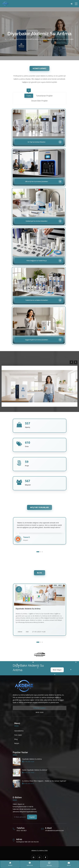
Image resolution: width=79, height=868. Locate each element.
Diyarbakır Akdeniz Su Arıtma (32, 759)
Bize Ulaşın (57, 670)
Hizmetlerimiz (19, 731)
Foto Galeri (18, 735)
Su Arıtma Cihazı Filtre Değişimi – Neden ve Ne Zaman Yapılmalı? (44, 781)
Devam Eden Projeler (39, 101)
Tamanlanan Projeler (44, 96)
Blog (16, 739)
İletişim (17, 743)
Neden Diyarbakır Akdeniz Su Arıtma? (35, 770)
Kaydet (32, 817)
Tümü (29, 95)
